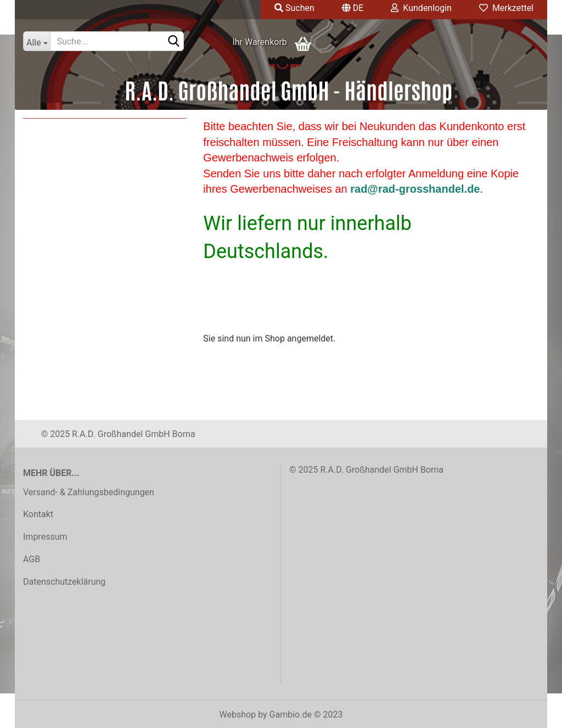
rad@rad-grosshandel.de (415, 189)
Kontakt (38, 514)
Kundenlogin (421, 8)
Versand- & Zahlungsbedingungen (89, 492)
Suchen (294, 8)
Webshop (238, 715)
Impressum (45, 537)
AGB (32, 559)
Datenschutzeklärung (64, 582)
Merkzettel (506, 8)
